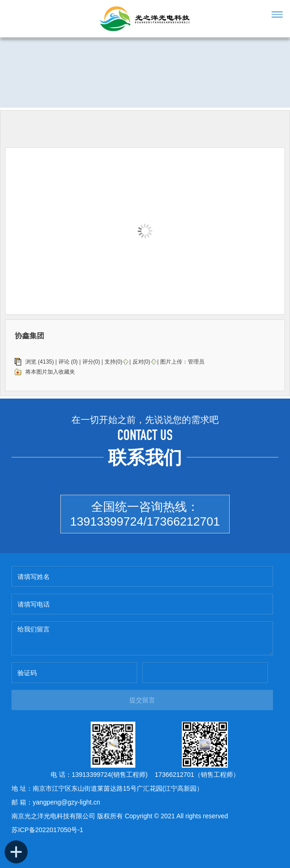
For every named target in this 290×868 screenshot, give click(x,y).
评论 (64, 362)
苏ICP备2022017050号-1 (47, 830)
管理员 (196, 362)
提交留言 (142, 700)
